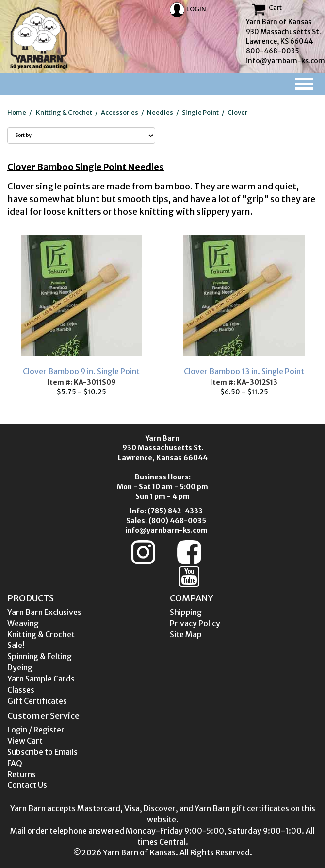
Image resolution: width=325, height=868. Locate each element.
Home (17, 112)
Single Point (200, 112)
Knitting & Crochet (64, 112)
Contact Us (27, 785)
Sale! (16, 645)
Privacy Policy (195, 623)
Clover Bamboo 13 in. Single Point (244, 371)
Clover (237, 112)
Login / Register (36, 730)
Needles (160, 112)
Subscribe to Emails (42, 752)
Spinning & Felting (40, 656)
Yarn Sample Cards (41, 679)
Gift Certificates (37, 701)
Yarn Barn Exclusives (44, 612)
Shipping (186, 612)
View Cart (25, 741)
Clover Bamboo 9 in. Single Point (81, 371)
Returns (22, 774)
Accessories (120, 112)
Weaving (23, 623)
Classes (21, 690)
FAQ (15, 763)
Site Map (186, 634)
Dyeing (20, 667)
